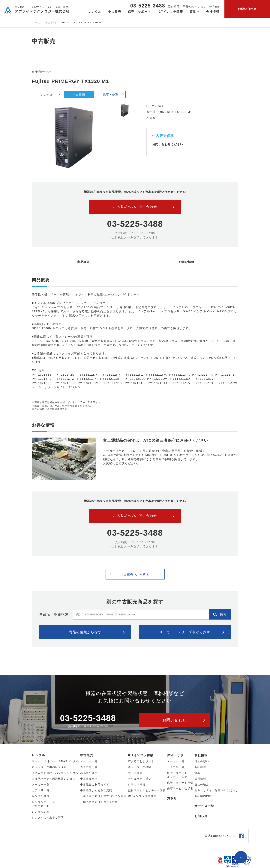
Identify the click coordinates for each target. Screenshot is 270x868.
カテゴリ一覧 (176, 767)
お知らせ (201, 816)
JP (210, 7)
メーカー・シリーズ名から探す (185, 632)
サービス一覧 (204, 806)
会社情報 (201, 755)
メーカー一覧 (176, 761)
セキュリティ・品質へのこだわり (216, 790)
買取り (195, 12)
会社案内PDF (203, 796)
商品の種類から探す (85, 632)
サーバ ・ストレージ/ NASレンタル (55, 761)
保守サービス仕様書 (180, 788)
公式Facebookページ (220, 836)
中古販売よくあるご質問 (96, 790)
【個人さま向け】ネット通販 (99, 802)
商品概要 (83, 262)
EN (217, 7)
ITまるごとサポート (141, 761)
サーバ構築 (135, 773)
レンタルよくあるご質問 (48, 817)
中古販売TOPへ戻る (135, 575)
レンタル (47, 94)
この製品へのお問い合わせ (135, 207)
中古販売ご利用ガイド (95, 784)
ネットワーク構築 (140, 767)
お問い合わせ (247, 9)
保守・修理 (111, 94)
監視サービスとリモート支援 (147, 790)
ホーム (36, 23)
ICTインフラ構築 (141, 755)
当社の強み (202, 784)
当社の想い (202, 761)
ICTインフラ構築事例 (142, 796)
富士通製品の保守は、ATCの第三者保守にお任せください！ (158, 440)
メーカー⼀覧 (41, 784)
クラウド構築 (137, 784)
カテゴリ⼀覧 (41, 790)
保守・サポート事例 (180, 783)
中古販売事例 (89, 779)
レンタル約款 (41, 812)
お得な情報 (187, 262)
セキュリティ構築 (140, 779)
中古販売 (51, 23)
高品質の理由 (89, 773)
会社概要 (200, 767)
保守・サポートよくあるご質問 (177, 775)
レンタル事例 (41, 796)
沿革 (197, 773)
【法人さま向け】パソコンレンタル (55, 773)
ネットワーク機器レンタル (49, 767)
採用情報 (200, 779)
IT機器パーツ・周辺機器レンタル (54, 779)
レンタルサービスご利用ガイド (43, 804)
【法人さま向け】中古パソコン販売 (103, 796)
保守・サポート (179, 755)
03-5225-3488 (148, 6)
